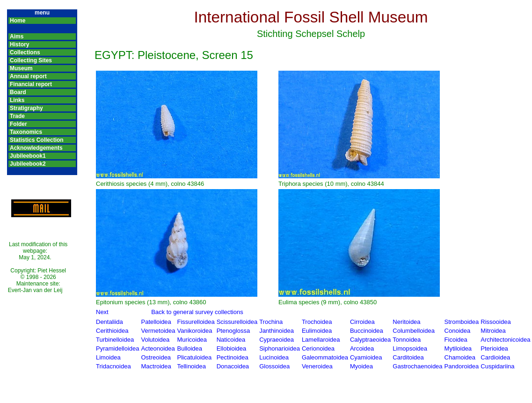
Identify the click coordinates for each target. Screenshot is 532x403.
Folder (18, 124)
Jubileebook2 (28, 164)
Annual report (28, 76)
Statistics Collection (37, 140)
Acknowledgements (36, 148)
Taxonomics (26, 132)
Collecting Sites (31, 60)
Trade (17, 116)
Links (17, 100)
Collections (25, 52)
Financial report (31, 84)
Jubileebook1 (28, 156)
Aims (17, 37)
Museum (21, 68)
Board (18, 92)
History (19, 44)
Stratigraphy (26, 108)
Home (18, 21)
